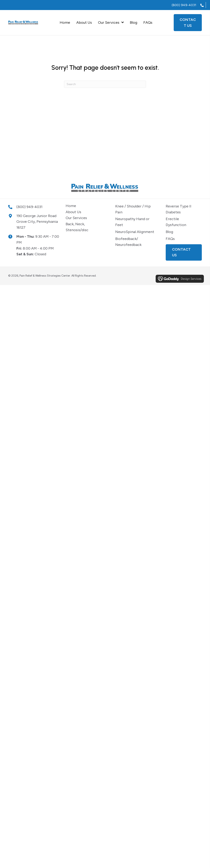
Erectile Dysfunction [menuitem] (176, 222)
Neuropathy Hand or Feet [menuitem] (132, 222)
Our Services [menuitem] (76, 218)
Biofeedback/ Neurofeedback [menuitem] (128, 242)
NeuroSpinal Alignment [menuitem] (135, 232)
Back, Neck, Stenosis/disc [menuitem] (77, 227)
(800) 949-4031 (184, 5)
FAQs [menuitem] (170, 239)
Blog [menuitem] (169, 232)
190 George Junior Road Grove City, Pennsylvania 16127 (37, 222)
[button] (184, 253)
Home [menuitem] (71, 206)
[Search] (105, 84)
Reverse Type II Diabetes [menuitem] (179, 209)
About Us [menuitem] (73, 212)
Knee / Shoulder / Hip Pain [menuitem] (133, 209)
